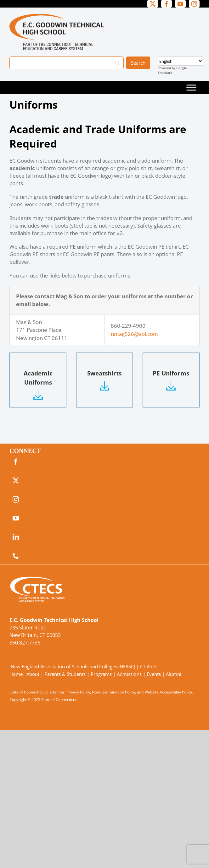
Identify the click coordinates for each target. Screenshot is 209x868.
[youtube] (180, 4)
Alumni (174, 674)
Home (16, 674)
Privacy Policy (78, 692)
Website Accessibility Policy (168, 692)
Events (154, 674)
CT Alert (148, 666)
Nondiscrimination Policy (113, 692)
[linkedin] (16, 537)
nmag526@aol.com (134, 334)
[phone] (16, 556)
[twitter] (153, 4)
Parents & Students (65, 674)
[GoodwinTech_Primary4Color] (57, 16)
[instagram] (194, 4)
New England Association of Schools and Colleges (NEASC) (73, 666)
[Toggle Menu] (191, 87)
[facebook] (167, 4)
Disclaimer (55, 692)
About (33, 674)
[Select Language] (180, 61)
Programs (101, 674)
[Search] (67, 63)
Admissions (129, 674)
